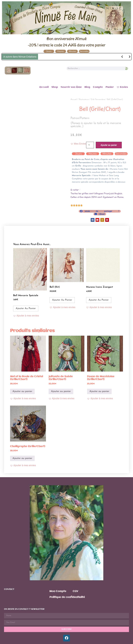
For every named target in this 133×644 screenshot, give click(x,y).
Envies (122, 87)
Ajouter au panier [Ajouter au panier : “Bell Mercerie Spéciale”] (26, 308)
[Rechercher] (127, 68)
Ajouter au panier (109, 145)
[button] (78, 144)
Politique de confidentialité (67, 597)
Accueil (44, 87)
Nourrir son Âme (71, 87)
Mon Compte (58, 591)
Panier (110, 87)
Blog (87, 87)
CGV (75, 591)
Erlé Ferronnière (98, 99)
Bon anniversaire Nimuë (66, 39)
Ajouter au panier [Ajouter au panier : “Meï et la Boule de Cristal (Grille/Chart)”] (22, 391)
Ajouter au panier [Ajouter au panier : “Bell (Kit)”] (62, 300)
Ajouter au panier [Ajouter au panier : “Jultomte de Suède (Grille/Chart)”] (61, 391)
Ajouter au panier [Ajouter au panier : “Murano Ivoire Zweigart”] (99, 300)
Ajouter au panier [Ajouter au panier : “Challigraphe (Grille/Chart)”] (22, 458)
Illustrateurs (84, 99)
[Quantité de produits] (90, 145)
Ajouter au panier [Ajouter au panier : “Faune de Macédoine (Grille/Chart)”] (99, 391)
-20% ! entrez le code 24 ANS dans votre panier (66, 45)
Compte (98, 87)
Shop (55, 87)
